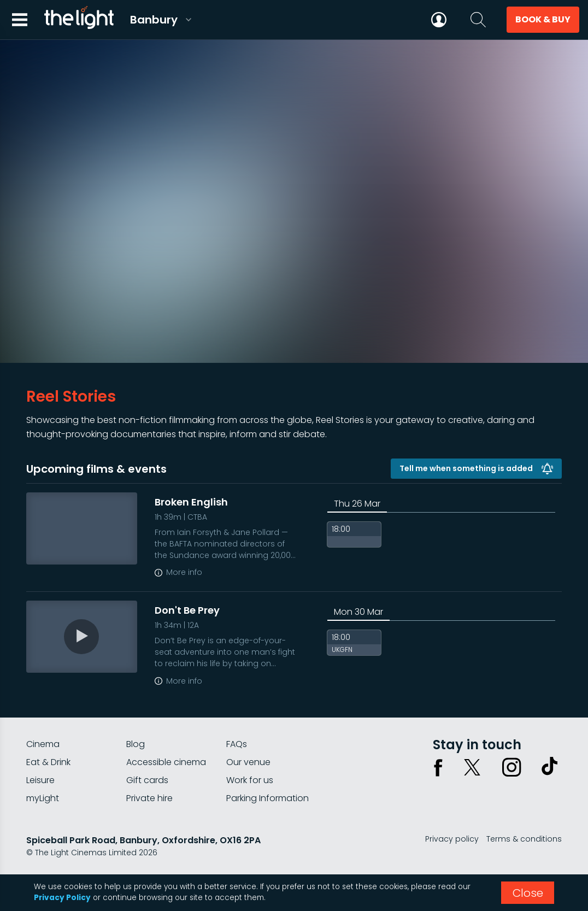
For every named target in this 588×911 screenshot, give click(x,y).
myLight (43, 798)
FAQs (237, 744)
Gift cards (147, 780)
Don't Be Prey (187, 610)
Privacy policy (452, 839)
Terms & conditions (524, 839)
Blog (136, 744)
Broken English (191, 502)
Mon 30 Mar (358, 612)
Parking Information (267, 798)
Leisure (40, 780)
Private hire (149, 798)
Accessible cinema (166, 762)
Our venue (248, 762)
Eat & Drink (48, 762)
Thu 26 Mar (357, 504)
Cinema (43, 744)
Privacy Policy (62, 898)
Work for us (250, 780)
